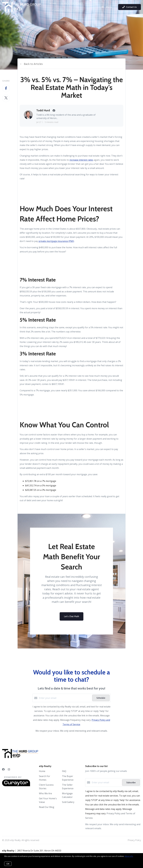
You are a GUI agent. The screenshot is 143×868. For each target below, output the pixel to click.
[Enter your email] (65, 698)
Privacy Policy (134, 840)
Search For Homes (72, 3)
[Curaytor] (16, 785)
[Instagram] (9, 769)
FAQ (64, 771)
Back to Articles (33, 64)
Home (53, 3)
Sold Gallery (68, 802)
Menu (107, 7)
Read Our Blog (47, 807)
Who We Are (45, 793)
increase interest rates (81, 160)
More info (129, 856)
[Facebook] (3, 769)
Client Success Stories (66, 10)
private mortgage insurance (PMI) (56, 241)
